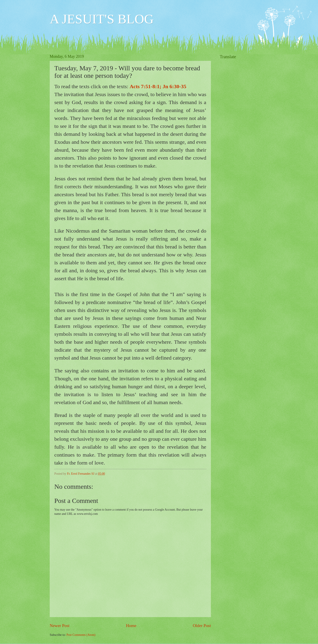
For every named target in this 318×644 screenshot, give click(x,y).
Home (131, 626)
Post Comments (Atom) (81, 635)
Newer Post (60, 626)
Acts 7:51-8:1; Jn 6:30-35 (158, 86)
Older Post (202, 626)
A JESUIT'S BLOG (102, 19)
